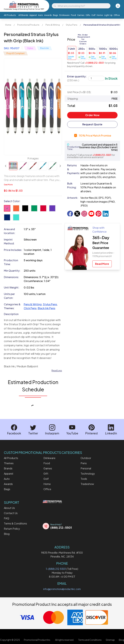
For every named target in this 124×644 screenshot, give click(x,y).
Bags (55, 15)
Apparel (33, 15)
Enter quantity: (77, 78)
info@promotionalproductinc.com (62, 589)
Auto (41, 15)
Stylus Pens (72, 25)
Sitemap (110, 640)
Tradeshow (87, 484)
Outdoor (86, 458)
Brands (8, 468)
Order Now (92, 115)
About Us (9, 508)
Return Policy (12, 529)
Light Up (108, 15)
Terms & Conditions (15, 523)
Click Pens (30, 308)
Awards (48, 15)
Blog (7, 534)
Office (117, 15)
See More (8, 185)
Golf (93, 15)
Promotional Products (28, 25)
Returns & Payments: (72, 169)
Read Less (57, 370)
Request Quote (92, 124)
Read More (102, 264)
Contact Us (11, 513)
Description (11, 314)
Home (100, 15)
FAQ (7, 518)
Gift (46, 474)
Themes (9, 463)
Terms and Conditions (90, 640)
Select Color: (12, 201)
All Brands (23, 15)
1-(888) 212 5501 (56, 569)
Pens (84, 463)
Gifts (88, 15)
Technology (88, 474)
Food (73, 15)
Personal (86, 468)
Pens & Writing (53, 25)
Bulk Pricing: (72, 185)
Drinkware (64, 15)
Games (81, 15)
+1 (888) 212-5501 (94, 63)
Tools (84, 479)
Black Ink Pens (46, 308)
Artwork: (72, 198)
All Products (10, 15)
